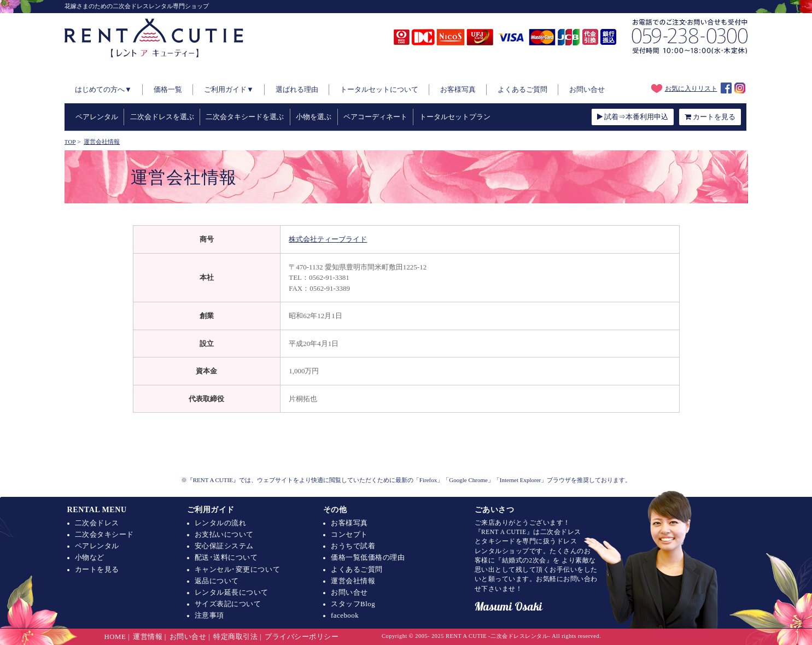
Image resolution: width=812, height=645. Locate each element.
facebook (345, 615)
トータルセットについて (379, 89)
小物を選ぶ (314, 117)
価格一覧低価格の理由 (368, 558)
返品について (217, 581)
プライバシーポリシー (302, 637)
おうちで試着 (353, 546)
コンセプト (349, 535)
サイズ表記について (228, 604)
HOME (115, 637)
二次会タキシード (104, 535)
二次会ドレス (97, 523)
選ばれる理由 (297, 89)
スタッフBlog (353, 604)
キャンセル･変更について (237, 570)
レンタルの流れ (221, 523)
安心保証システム (224, 546)
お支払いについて (224, 535)
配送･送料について (226, 558)
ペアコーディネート (375, 117)
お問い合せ (587, 89)
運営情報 (148, 637)
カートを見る (710, 117)
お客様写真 (458, 89)
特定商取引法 (235, 637)
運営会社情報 (353, 581)
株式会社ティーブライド (328, 239)
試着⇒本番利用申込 (633, 117)
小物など (90, 558)
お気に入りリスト (684, 89)
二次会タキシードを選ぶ (245, 117)
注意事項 (209, 615)
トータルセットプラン (455, 117)
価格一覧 (168, 89)
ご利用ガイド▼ (229, 89)
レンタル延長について (232, 593)
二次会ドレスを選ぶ (162, 117)
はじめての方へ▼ (103, 89)
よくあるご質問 (522, 89)
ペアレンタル (97, 117)
